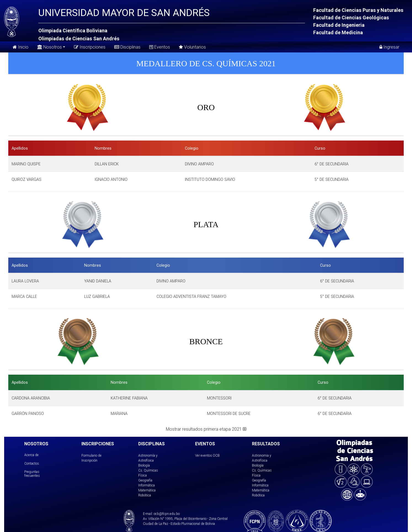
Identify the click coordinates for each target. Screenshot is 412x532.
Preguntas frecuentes (32, 474)
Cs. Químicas (148, 470)
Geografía (145, 480)
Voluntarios (192, 47)
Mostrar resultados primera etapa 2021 (206, 429)
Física (143, 475)
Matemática (147, 490)
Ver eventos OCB (207, 455)
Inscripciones (90, 47)
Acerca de (31, 455)
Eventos (160, 47)
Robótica (145, 495)
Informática (147, 485)
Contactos (32, 463)
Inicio (21, 47)
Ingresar (389, 47)
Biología (144, 465)
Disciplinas (127, 47)
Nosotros (50, 47)
